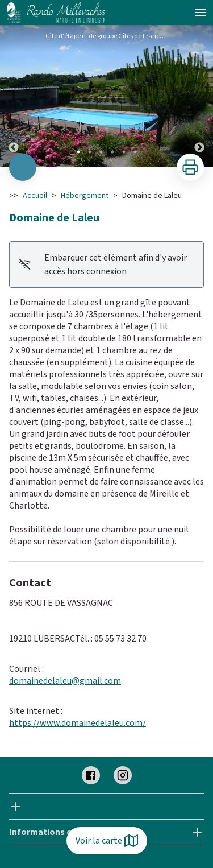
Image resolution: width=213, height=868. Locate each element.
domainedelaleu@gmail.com (65, 681)
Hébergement (85, 196)
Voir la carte (107, 841)
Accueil (35, 196)
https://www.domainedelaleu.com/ (78, 723)
